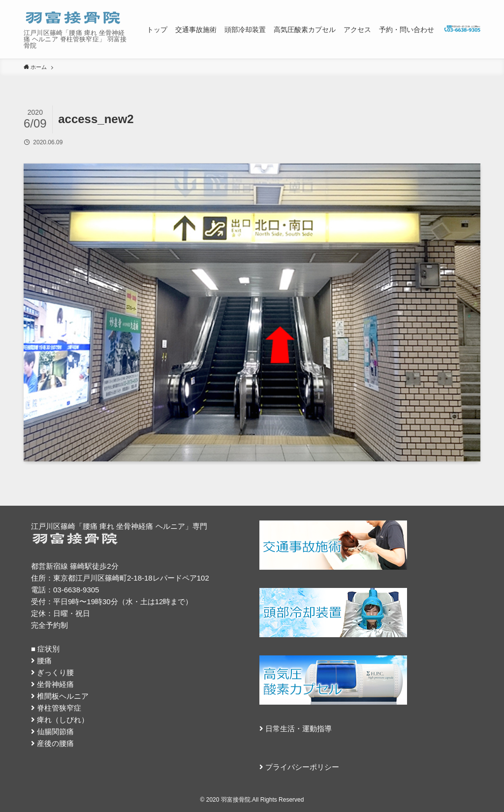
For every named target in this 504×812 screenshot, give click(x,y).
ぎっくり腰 (55, 672)
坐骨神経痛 (55, 684)
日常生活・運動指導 (299, 729)
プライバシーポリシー (302, 767)
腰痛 (44, 661)
